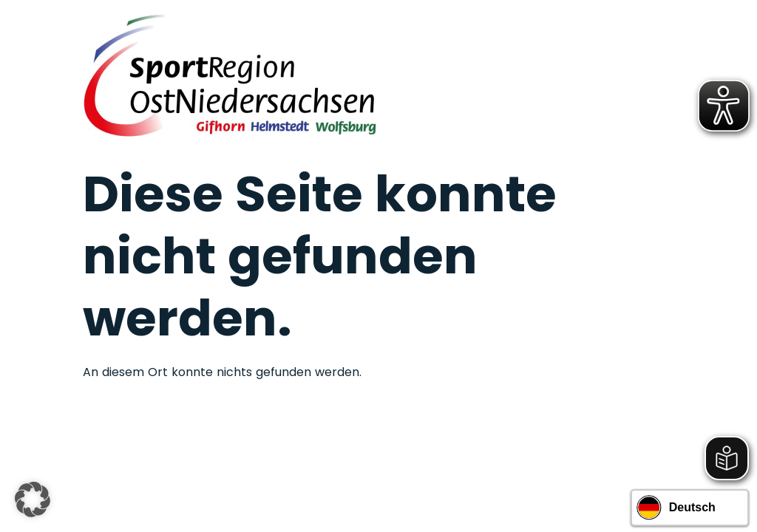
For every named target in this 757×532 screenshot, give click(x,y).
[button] (33, 499)
